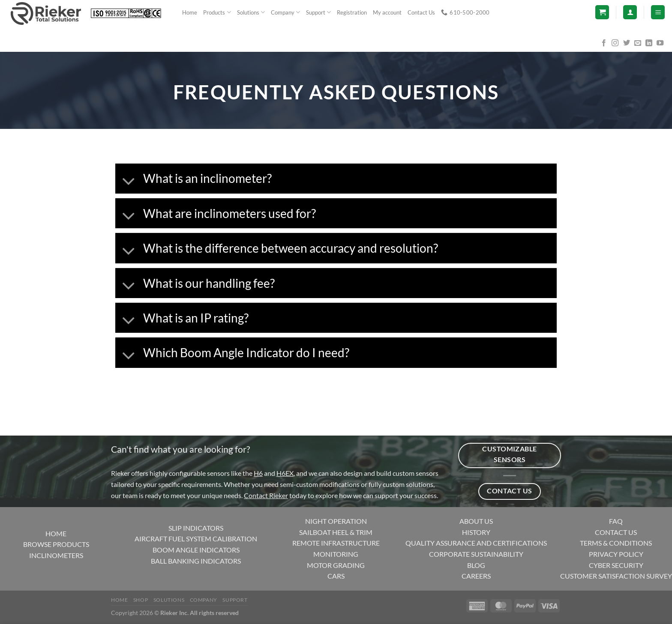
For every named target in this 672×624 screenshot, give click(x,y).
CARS (336, 576)
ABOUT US (476, 521)
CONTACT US (616, 532)
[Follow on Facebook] (604, 43)
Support (318, 12)
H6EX (285, 473)
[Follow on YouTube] (660, 43)
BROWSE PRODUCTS (56, 544)
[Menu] (658, 12)
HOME (56, 533)
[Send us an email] (638, 43)
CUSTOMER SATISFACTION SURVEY (616, 576)
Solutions (251, 12)
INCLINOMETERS (56, 555)
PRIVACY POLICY (616, 554)
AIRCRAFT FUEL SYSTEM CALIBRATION (196, 539)
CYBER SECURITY (616, 565)
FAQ (616, 521)
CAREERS (476, 576)
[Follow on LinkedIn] (649, 43)
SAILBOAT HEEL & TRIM (336, 532)
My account (387, 12)
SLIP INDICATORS (196, 528)
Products (217, 12)
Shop (141, 600)
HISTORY (476, 532)
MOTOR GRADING (336, 565)
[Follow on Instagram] (615, 43)
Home (190, 12)
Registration (352, 12)
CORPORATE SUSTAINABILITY (476, 554)
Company (285, 12)
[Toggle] (129, 182)
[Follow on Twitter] (627, 43)
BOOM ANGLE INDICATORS (196, 550)
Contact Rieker (266, 495)
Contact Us (421, 12)
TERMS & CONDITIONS (616, 543)
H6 (258, 473)
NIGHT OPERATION (336, 521)
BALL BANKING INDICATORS (196, 561)
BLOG (476, 565)
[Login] (630, 12)
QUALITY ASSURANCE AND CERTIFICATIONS (476, 543)
